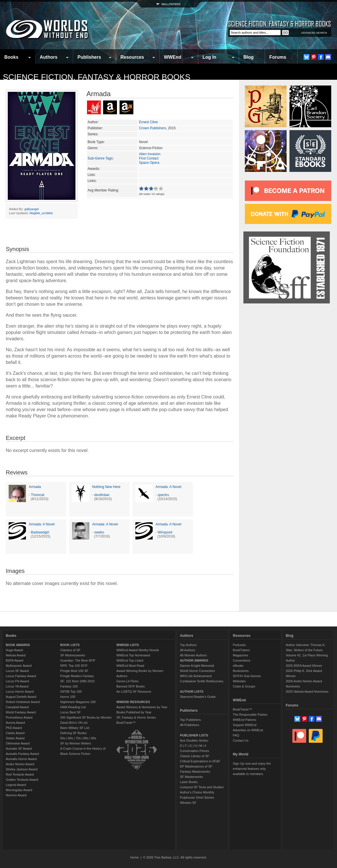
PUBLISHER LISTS (194, 735)
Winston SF (188, 803)
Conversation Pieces (195, 751)
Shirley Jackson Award (22, 769)
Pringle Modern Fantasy (77, 676)
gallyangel (32, 209)
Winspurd (165, 532)
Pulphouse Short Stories (197, 797)
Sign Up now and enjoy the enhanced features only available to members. (252, 769)
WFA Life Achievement (196, 676)
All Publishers (190, 725)
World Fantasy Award (21, 712)
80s (86, 738)
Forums (278, 57)
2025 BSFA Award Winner (304, 666)
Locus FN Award (17, 681)
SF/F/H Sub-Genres (247, 676)
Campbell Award (17, 707)
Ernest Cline (148, 122)
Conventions (242, 660)
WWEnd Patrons (244, 720)
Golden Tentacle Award (22, 780)
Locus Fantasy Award (21, 676)
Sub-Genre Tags (100, 158)
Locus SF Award (17, 671)
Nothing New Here (106, 487)
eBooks (238, 666)
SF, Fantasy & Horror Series (136, 717)
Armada (35, 487)
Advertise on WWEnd (248, 730)
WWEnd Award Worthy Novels (138, 650)
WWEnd (173, 57)
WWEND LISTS (128, 645)
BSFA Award (15, 660)
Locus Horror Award (20, 692)
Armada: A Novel (168, 487)
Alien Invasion (150, 154)
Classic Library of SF (195, 756)
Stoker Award (15, 738)
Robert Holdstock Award (23, 702)
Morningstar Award (19, 790)
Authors (49, 57)
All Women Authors (193, 655)
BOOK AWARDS (18, 645)
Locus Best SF (71, 712)
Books (11, 57)
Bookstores (241, 671)
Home (134, 857)
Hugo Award (14, 650)
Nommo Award (16, 795)
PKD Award (14, 728)
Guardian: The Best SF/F (78, 660)
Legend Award (16, 785)
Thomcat (38, 495)
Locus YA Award (17, 686)
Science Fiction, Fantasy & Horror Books (97, 77)
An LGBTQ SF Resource (134, 692)
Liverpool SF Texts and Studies (202, 787)
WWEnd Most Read (130, 666)
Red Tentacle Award (20, 774)
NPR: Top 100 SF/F (74, 666)
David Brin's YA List (74, 723)
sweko (99, 532)
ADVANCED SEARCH (314, 33)
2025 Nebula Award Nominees (307, 692)
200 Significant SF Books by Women (86, 717)
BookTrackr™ (126, 723)
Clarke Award (15, 733)
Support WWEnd (245, 725)
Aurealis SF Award (19, 749)
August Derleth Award (21, 697)
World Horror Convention (197, 671)
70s (78, 738)
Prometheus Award (19, 717)
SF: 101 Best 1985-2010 (77, 681)
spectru (163, 495)
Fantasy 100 (69, 686)
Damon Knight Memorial (197, 666)
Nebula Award (16, 655)
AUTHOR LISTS (192, 692)
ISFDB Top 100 (71, 692)
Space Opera (149, 163)
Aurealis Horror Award (21, 759)
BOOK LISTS (70, 645)
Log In (209, 57)
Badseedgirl (40, 532)
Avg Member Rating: (103, 190)
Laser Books (189, 782)
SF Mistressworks (73, 655)
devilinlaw (102, 495)
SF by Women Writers (76, 743)
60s (71, 738)
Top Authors (188, 645)
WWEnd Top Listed (130, 660)
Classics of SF (70, 650)
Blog (249, 57)
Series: (93, 134)
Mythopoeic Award (19, 666)
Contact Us (241, 740)
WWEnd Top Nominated (133, 655)
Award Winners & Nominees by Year (142, 707)
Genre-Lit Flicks (127, 681)
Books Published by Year (134, 712)
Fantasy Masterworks (195, 772)
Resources (132, 57)
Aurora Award (15, 723)
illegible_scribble (41, 213)
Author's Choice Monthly (197, 792)
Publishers (89, 57)
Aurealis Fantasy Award (22, 754)
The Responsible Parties (250, 715)
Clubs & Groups (244, 686)
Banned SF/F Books (130, 686)
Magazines (240, 655)
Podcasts (239, 645)
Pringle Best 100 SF (74, 671)
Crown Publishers (152, 128)
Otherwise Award (18, 743)
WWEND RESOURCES (133, 702)
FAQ (236, 735)
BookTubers (241, 650)
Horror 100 (68, 697)
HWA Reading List (73, 707)
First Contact (149, 158)
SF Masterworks (191, 777)
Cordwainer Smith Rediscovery (202, 681)
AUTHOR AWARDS (194, 660)
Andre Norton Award (20, 764)
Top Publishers (190, 720)
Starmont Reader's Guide (198, 697)
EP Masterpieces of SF (196, 766)
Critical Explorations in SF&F (200, 761)
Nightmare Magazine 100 (78, 702)
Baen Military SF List (75, 728)
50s (63, 738)
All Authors (188, 650)
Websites (239, 681)
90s (94, 738)
